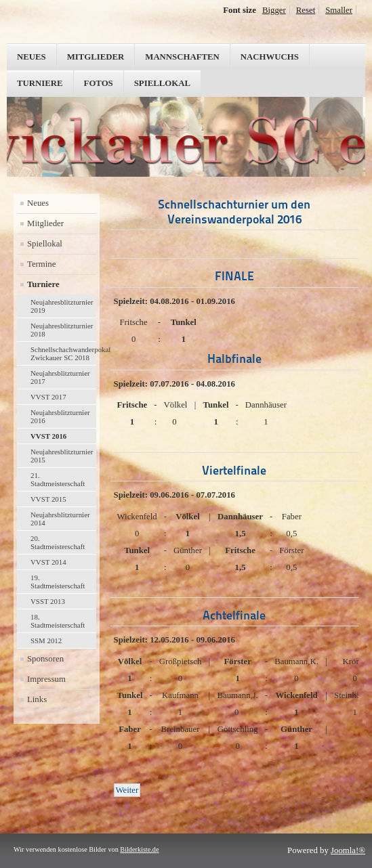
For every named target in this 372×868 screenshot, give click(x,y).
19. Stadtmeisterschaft (58, 582)
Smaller (339, 10)
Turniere (40, 83)
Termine (41, 264)
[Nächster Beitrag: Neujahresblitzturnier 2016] (127, 790)
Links (37, 699)
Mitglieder (96, 57)
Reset (306, 10)
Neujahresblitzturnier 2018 (62, 330)
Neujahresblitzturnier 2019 (62, 306)
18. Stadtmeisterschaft (58, 621)
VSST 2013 (48, 601)
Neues (32, 57)
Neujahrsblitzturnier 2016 (60, 416)
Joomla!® (348, 850)
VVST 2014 (48, 562)
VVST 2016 (48, 436)
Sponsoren (45, 659)
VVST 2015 (48, 499)
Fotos (99, 83)
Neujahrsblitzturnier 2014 (60, 519)
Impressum (46, 679)
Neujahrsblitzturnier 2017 (60, 377)
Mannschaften (182, 57)
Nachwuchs (270, 57)
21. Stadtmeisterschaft (58, 479)
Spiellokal (162, 83)
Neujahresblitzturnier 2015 (62, 456)
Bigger (274, 10)
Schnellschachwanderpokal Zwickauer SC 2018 (63, 353)
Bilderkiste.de (139, 849)
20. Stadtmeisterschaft (58, 542)
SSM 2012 (46, 641)
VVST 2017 (48, 397)
